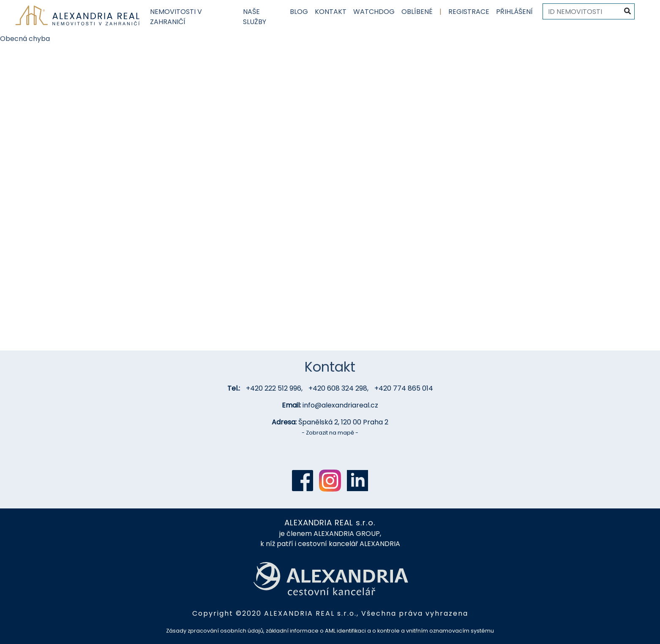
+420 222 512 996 (274, 388)
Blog (299, 12)
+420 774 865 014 (404, 388)
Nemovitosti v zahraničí (176, 17)
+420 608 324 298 (338, 388)
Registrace (469, 12)
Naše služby (255, 17)
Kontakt (331, 12)
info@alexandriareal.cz (340, 405)
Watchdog (374, 12)
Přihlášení (514, 12)
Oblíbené (417, 12)
